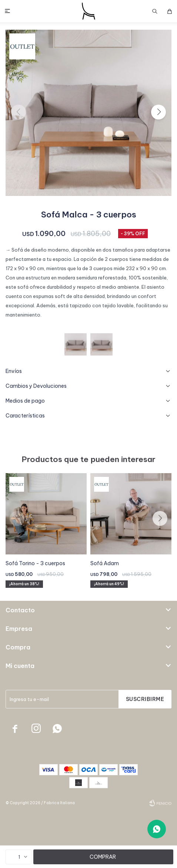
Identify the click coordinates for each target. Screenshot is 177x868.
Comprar (103, 857)
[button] (158, 112)
